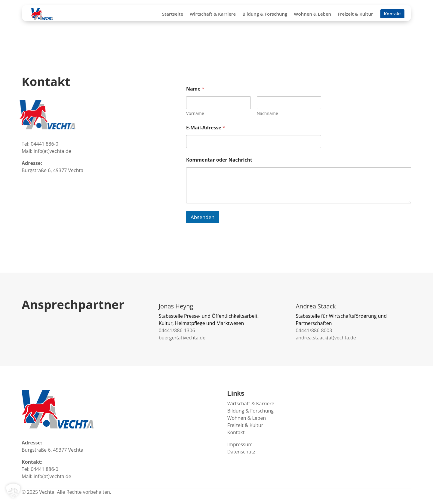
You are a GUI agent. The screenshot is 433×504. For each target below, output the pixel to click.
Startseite (173, 14)
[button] (13, 491)
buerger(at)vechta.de (182, 338)
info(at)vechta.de (52, 151)
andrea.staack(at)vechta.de (326, 338)
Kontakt (392, 14)
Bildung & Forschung (265, 14)
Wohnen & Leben (312, 14)
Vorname (195, 113)
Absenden (203, 217)
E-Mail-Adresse (206, 128)
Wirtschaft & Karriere (213, 14)
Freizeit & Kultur (355, 14)
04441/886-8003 (314, 330)
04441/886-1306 (177, 330)
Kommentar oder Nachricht (219, 160)
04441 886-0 (45, 144)
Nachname (267, 113)
